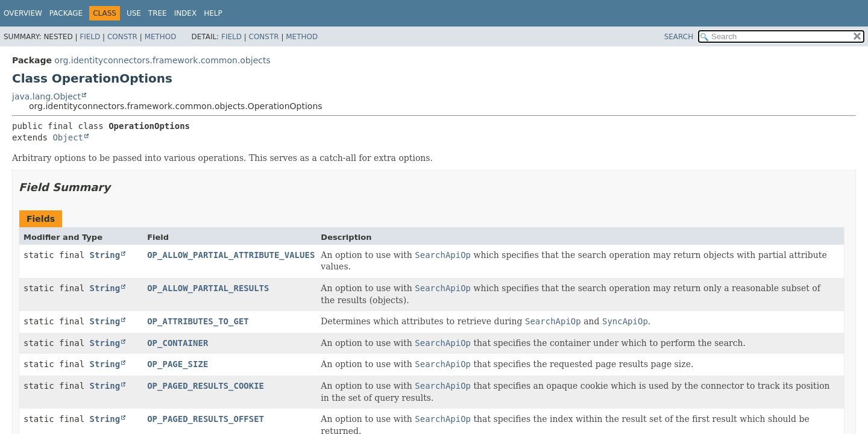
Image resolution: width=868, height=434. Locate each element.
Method (161, 37)
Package (66, 13)
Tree (158, 13)
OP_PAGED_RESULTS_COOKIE (206, 386)
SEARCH (679, 37)
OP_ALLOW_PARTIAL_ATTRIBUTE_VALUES (231, 255)
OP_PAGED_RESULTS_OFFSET (206, 419)
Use (134, 13)
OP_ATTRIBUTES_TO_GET (198, 321)
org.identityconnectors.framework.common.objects (162, 60)
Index (186, 13)
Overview (23, 13)
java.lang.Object (46, 96)
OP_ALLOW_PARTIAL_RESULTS (208, 288)
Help (213, 13)
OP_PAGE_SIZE (178, 364)
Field (90, 37)
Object (68, 137)
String (105, 255)
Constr (122, 37)
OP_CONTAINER (178, 343)
